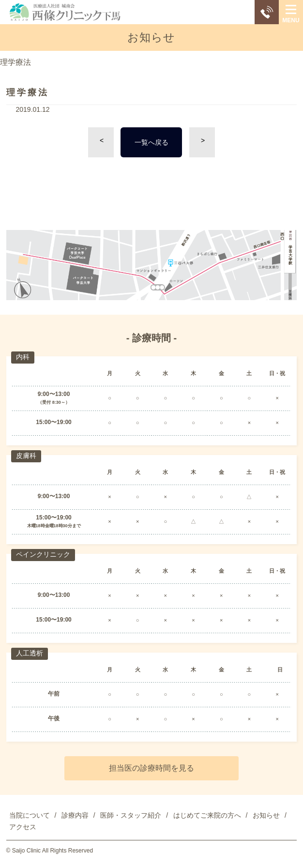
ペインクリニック (43, 554)
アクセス (23, 827)
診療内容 (75, 815)
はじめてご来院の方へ (207, 815)
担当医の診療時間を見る (151, 768)
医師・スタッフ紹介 (131, 815)
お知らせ (266, 815)
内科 (23, 357)
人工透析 (30, 653)
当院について (30, 815)
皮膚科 (26, 456)
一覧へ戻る (151, 142)
